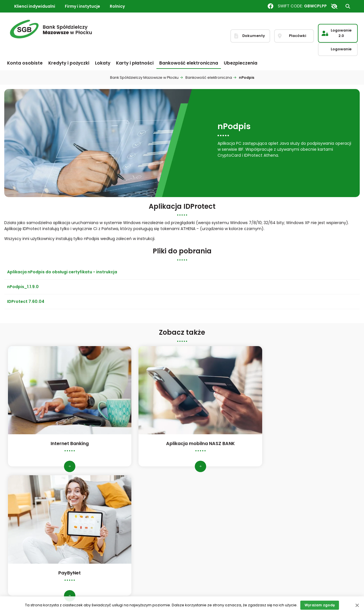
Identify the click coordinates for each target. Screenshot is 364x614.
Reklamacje (290, 520)
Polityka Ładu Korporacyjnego (127, 505)
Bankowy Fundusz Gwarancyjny (225, 536)
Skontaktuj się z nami (300, 513)
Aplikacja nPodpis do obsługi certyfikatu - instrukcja (62, 272)
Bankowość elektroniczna (189, 63)
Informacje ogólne (26, 505)
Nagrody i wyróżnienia (29, 551)
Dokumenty (200, 520)
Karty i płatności (135, 63)
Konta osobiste (25, 63)
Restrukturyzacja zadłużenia (216, 571)
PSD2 (103, 534)
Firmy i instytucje (82, 6)
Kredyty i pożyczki (69, 63)
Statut (22, 529)
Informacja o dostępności (214, 578)
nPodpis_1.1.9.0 (23, 287)
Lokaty (103, 63)
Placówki (287, 505)
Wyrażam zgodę (320, 605)
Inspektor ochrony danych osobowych (124, 516)
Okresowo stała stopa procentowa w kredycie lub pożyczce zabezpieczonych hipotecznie (225, 557)
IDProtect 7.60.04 (26, 301)
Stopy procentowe (207, 513)
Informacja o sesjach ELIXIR (215, 528)
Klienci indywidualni (35, 6)
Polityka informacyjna (120, 555)
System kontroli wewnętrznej (127, 526)
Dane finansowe (24, 520)
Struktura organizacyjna (39, 544)
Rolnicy (117, 6)
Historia (15, 513)
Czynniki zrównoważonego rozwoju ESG (132, 545)
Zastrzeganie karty (297, 528)
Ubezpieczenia (241, 63)
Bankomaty (200, 505)
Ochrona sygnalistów (119, 563)
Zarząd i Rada (21, 536)
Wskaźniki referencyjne (211, 543)
